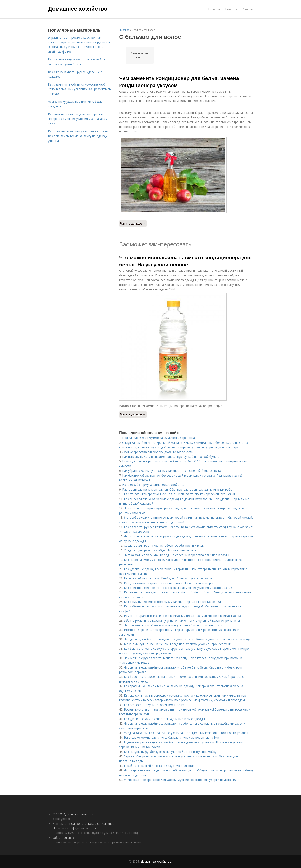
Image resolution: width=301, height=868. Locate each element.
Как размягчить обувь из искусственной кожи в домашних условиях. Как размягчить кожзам (79, 89)
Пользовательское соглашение (92, 824)
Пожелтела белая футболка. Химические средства (159, 438)
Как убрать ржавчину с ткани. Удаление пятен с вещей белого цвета (172, 471)
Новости (231, 9)
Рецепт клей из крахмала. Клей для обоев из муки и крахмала (168, 578)
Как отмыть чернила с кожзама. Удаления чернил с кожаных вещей (172, 602)
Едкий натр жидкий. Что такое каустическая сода (159, 766)
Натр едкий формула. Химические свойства (153, 485)
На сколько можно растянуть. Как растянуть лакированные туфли (172, 737)
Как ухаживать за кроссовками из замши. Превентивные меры (168, 583)
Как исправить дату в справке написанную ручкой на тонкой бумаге (171, 457)
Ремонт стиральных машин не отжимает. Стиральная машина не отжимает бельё (183, 616)
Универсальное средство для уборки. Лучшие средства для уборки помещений (180, 780)
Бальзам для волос (140, 55)
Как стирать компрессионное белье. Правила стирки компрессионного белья (179, 494)
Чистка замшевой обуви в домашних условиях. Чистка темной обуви (173, 625)
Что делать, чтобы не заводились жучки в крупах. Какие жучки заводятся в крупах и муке (188, 639)
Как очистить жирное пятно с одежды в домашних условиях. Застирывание (178, 588)
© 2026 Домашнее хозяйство (73, 814)
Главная (214, 9)
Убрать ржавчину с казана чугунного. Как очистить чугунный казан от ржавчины (182, 621)
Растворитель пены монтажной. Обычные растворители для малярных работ (178, 489)
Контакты (60, 824)
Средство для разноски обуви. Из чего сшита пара (160, 550)
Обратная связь (64, 838)
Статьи (248, 9)
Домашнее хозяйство (78, 9)
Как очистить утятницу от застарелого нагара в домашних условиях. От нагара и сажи (78, 119)
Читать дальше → (133, 223)
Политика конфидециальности (75, 828)
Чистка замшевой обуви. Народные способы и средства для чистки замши (177, 555)
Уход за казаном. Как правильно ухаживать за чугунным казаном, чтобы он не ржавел (186, 733)
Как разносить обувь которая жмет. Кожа (154, 705)
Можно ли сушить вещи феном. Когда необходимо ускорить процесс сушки (178, 644)
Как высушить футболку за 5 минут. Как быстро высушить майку (170, 752)
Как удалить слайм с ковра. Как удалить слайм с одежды (164, 719)
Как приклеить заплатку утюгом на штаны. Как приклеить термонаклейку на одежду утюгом (78, 136)
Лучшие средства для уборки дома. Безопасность (158, 452)
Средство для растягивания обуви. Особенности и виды (164, 545)
